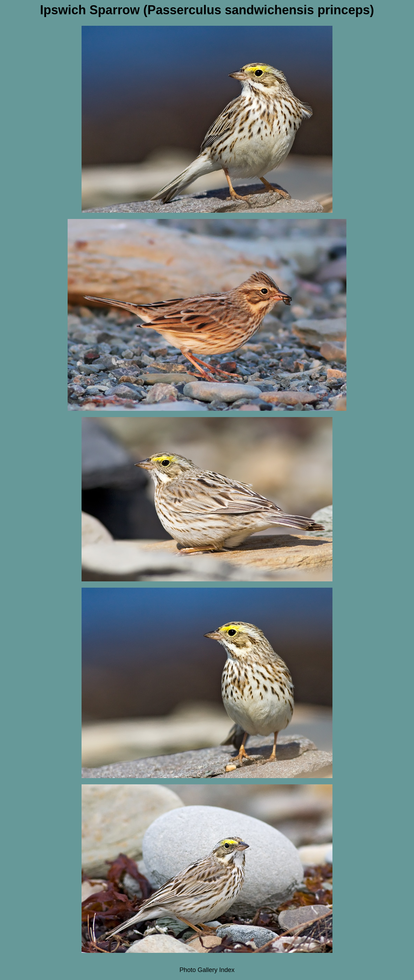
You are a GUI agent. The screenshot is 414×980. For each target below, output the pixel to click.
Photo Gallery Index (207, 970)
